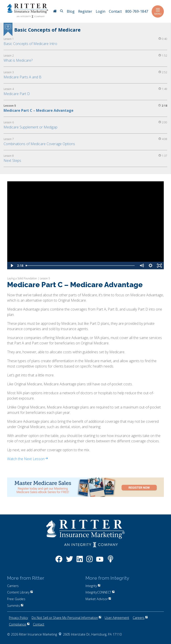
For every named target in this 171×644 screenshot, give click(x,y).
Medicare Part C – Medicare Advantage (39, 110)
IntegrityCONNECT (100, 592)
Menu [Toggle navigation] (158, 11)
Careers (140, 618)
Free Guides (16, 599)
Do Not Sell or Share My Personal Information (66, 618)
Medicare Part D (17, 94)
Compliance (19, 624)
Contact (39, 624)
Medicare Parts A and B (22, 77)
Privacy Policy (18, 618)
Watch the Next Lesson (27, 459)
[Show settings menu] (151, 266)
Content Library (20, 592)
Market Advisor (98, 599)
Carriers (13, 586)
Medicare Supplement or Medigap (31, 127)
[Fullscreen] (159, 266)
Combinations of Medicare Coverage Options (39, 144)
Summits (15, 606)
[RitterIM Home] (55, 12)
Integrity (93, 586)
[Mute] (142, 266)
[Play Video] (12, 266)
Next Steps (12, 160)
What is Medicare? (18, 60)
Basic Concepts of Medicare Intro (30, 44)
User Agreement (117, 618)
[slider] (81, 266)
